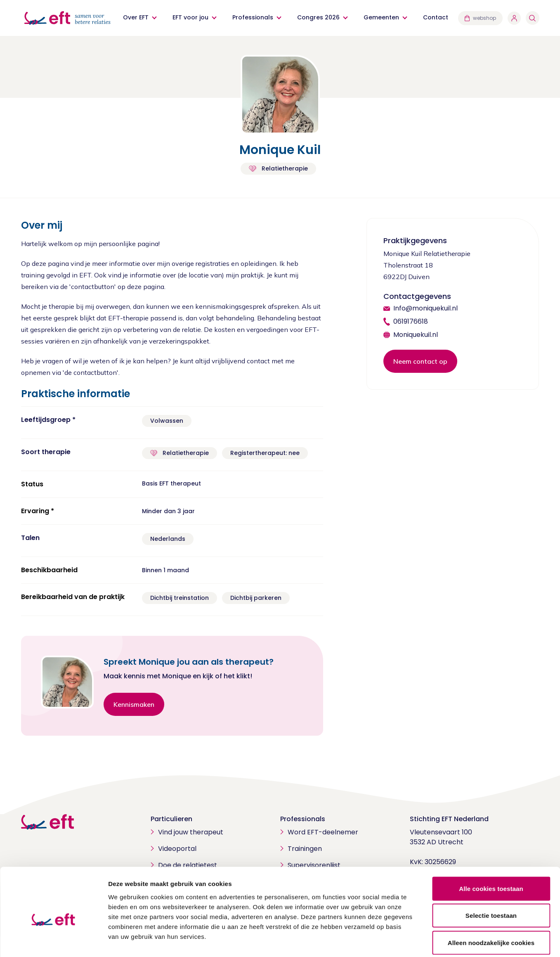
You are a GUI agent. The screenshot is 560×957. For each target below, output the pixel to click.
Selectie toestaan (491, 876)
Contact (436, 17)
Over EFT (136, 17)
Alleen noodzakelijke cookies (491, 903)
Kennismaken (134, 704)
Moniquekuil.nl (416, 335)
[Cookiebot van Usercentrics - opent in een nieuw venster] (53, 941)
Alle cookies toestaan (491, 849)
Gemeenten (382, 17)
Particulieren (171, 819)
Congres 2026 (319, 17)
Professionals (253, 17)
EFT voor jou (191, 17)
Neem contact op (420, 361)
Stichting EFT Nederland (449, 819)
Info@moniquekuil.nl (425, 308)
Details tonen (446, 941)
